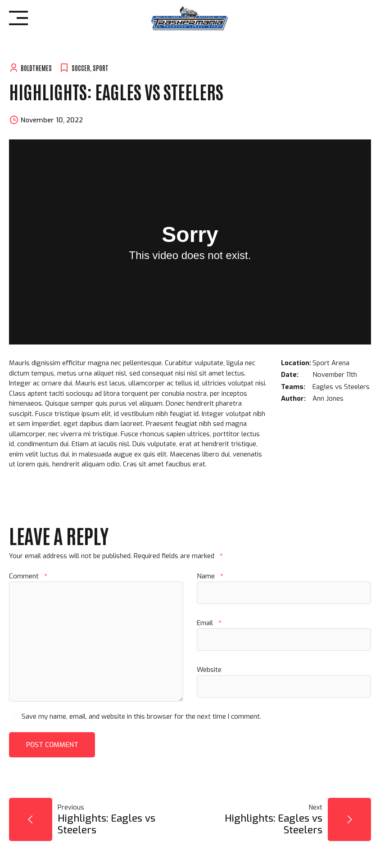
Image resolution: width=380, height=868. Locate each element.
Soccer (81, 68)
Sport (101, 68)
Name (210, 576)
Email (209, 623)
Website (209, 670)
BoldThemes (36, 68)
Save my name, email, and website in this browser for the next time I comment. (141, 716)
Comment (28, 576)
